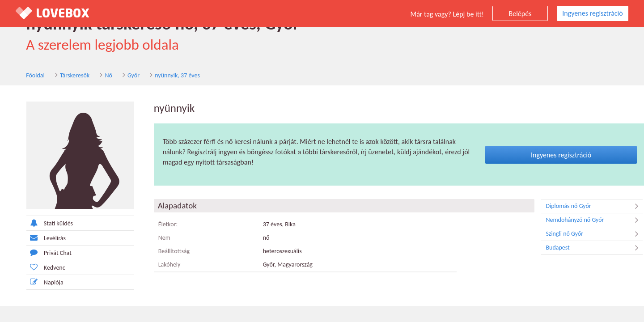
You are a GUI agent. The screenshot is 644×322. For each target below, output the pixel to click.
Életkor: (157, 225)
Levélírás (35, 238)
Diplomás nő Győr (584, 207)
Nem (154, 238)
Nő (98, 75)
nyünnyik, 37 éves (167, 75)
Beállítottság (163, 252)
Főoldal (25, 75)
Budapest (584, 248)
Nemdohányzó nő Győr (584, 220)
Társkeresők (64, 75)
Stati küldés (39, 223)
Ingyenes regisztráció (592, 13)
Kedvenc (35, 268)
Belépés (520, 14)
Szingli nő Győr (584, 234)
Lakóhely (159, 265)
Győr (123, 75)
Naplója (34, 282)
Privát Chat (38, 253)
